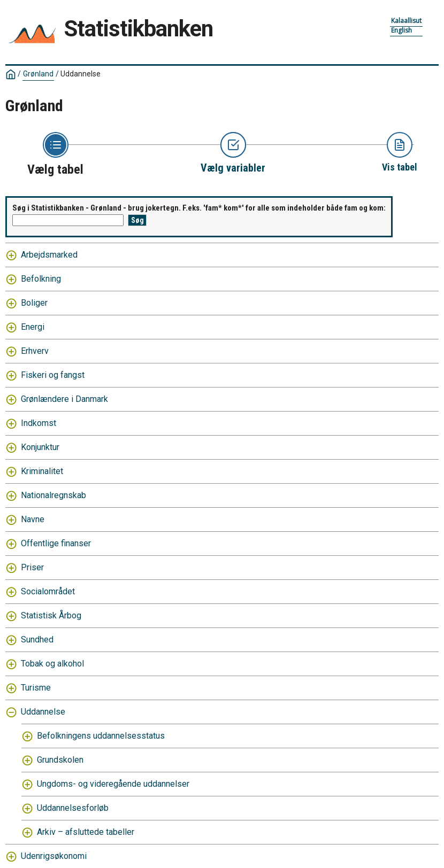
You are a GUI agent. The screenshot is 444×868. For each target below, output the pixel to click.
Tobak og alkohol (52, 664)
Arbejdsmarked (49, 255)
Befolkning (41, 279)
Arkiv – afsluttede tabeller (86, 832)
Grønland (38, 74)
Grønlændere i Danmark (64, 399)
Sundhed (37, 640)
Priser (32, 567)
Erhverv (35, 351)
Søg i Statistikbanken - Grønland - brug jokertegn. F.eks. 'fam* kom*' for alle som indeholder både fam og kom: (199, 208)
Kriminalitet (42, 471)
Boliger (34, 303)
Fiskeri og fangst (53, 375)
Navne (33, 519)
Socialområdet (48, 591)
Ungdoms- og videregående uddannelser (113, 784)
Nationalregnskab (53, 495)
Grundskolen (60, 760)
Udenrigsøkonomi (54, 856)
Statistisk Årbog (51, 615)
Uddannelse (81, 74)
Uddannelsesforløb (73, 808)
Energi (33, 327)
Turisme (36, 688)
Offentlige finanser (56, 543)
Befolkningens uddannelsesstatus (101, 736)
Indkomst (39, 423)
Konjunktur (40, 447)
